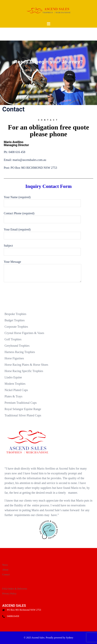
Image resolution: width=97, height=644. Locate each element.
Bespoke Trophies (15, 314)
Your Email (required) (42, 233)
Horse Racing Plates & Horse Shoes (26, 365)
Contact (6, 574)
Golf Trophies (13, 339)
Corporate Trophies (16, 327)
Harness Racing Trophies (20, 352)
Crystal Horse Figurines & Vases (24, 333)
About (5, 570)
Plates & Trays (13, 396)
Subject (42, 249)
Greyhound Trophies (17, 346)
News (5, 565)
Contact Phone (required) (42, 216)
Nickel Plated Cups (16, 390)
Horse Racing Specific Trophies (24, 371)
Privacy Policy (9, 594)
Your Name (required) (42, 200)
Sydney (70, 638)
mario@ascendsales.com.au (29, 160)
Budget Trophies (15, 320)
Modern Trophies (15, 384)
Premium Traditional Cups (21, 403)
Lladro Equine (13, 377)
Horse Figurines (14, 358)
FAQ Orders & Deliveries (15, 589)
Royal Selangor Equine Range (23, 409)
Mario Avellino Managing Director (16, 144)
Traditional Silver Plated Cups (23, 415)
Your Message (43, 271)
